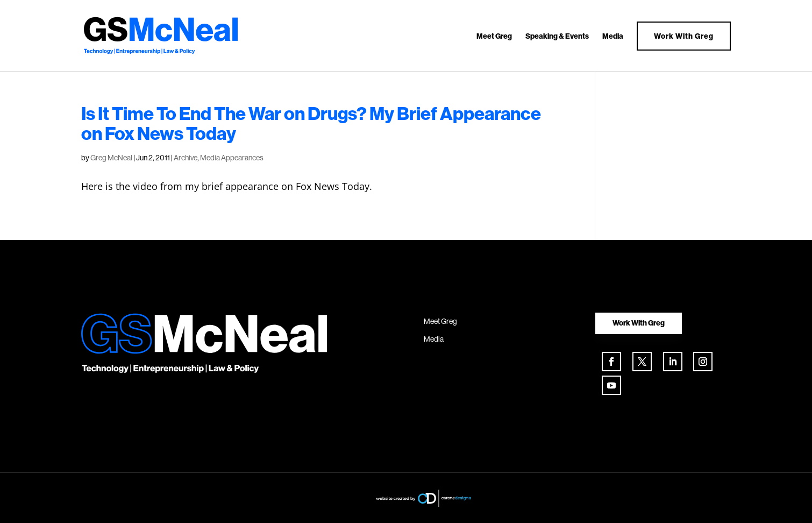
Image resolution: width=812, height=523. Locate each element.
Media (613, 37)
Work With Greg (684, 36)
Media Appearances (232, 158)
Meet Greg (494, 37)
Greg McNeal (111, 158)
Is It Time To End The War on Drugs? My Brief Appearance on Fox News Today (311, 123)
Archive (186, 158)
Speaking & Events (557, 37)
